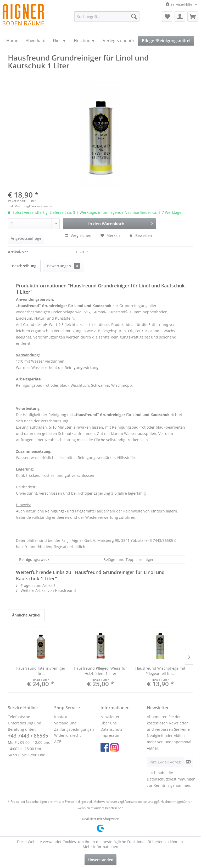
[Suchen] (134, 17)
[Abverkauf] (36, 41)
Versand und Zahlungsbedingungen (74, 726)
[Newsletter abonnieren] (188, 762)
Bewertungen (63, 266)
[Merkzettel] (167, 17)
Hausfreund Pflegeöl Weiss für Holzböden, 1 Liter (100, 671)
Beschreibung (24, 266)
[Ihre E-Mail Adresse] (165, 762)
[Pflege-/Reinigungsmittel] (166, 41)
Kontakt (61, 717)
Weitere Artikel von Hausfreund (46, 590)
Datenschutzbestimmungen (171, 779)
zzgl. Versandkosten (39, 206)
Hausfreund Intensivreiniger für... (41, 671)
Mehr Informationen (100, 847)
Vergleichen (78, 235)
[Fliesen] (60, 41)
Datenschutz (111, 729)
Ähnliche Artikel (26, 615)
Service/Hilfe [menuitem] (180, 4)
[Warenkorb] (193, 17)
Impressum (110, 735)
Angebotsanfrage (26, 238)
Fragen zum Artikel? (36, 585)
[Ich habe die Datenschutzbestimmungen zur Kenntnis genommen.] (149, 773)
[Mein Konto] (180, 17)
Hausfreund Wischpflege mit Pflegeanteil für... (160, 671)
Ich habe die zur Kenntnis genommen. (171, 779)
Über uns (109, 723)
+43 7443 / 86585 (28, 736)
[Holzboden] (85, 41)
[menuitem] (107, 17)
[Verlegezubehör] (119, 41)
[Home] (12, 41)
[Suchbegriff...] (107, 17)
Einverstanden (100, 860)
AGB (58, 742)
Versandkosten (136, 802)
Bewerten (141, 235)
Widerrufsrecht (68, 735)
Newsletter (110, 717)
